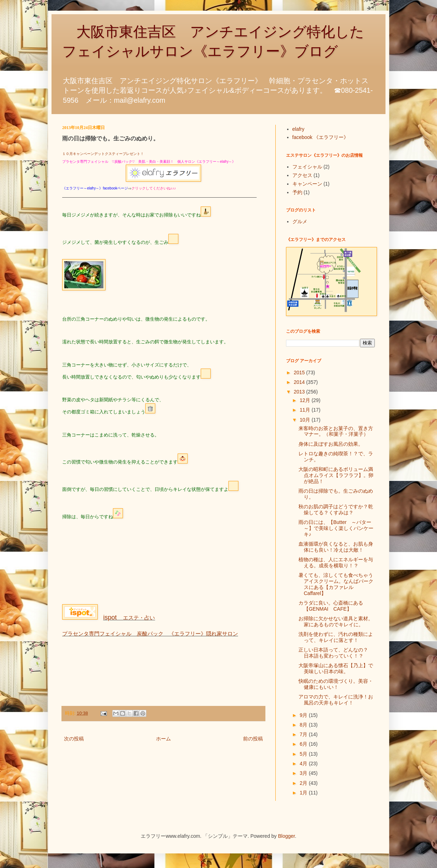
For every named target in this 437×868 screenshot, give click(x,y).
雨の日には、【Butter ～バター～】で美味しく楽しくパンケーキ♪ (336, 528)
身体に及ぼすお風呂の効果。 (331, 444)
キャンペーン (307, 184)
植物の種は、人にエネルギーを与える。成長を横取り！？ (336, 562)
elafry (298, 129)
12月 (305, 400)
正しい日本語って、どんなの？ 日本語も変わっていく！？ (336, 653)
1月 (304, 793)
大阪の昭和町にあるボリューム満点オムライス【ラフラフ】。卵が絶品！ (336, 475)
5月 (304, 754)
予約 (297, 192)
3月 (304, 773)
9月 (304, 715)
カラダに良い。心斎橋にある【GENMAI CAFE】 (331, 606)
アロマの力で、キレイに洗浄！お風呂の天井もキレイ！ (336, 700)
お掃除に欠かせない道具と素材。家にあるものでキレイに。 (336, 621)
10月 (305, 420)
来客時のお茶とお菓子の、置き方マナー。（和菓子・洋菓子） (336, 431)
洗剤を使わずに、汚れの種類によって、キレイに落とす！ (336, 637)
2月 (304, 783)
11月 (305, 410)
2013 (300, 392)
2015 (300, 373)
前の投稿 (253, 739)
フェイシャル (307, 167)
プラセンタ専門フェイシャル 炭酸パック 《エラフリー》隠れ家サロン (150, 634)
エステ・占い (129, 618)
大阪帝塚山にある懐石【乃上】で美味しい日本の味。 (336, 668)
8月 (304, 725)
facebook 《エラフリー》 (321, 137)
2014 (300, 382)
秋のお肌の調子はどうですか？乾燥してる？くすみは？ (336, 510)
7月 (304, 734)
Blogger (287, 836)
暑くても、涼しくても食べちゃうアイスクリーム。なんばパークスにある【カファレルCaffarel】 (336, 584)
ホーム (163, 739)
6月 (304, 744)
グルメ (300, 221)
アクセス (302, 175)
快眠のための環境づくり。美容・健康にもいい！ (336, 684)
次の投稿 (74, 739)
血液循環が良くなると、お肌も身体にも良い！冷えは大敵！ (336, 547)
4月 (304, 763)
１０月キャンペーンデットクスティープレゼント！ (103, 154)
